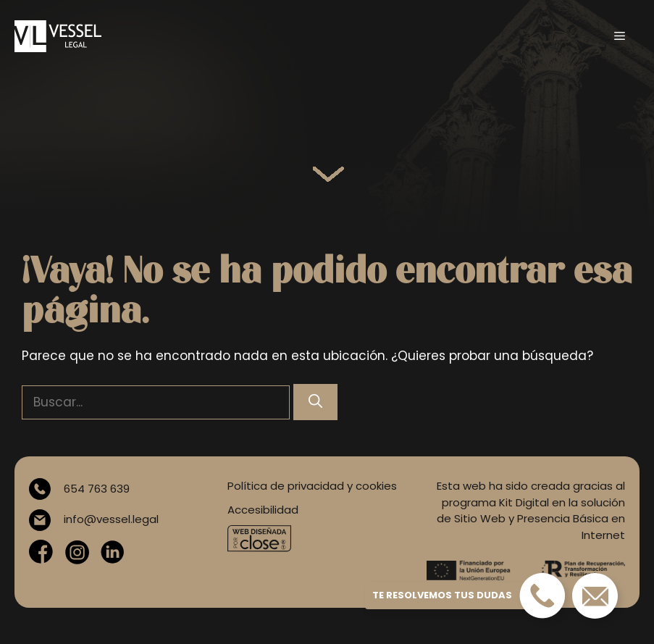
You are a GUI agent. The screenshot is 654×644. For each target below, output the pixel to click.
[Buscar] (315, 402)
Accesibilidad (263, 510)
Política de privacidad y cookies (312, 486)
